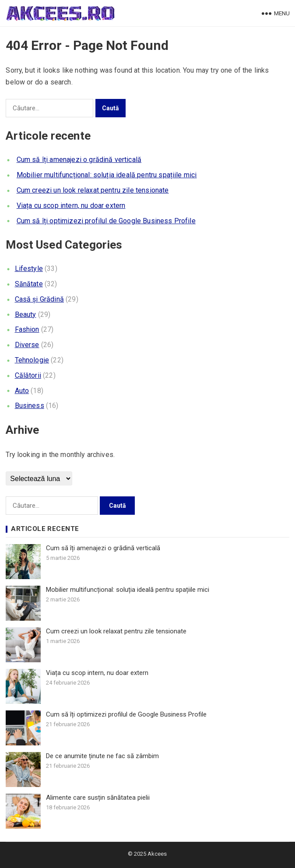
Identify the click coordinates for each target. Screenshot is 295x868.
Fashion (27, 329)
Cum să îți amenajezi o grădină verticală (79, 160)
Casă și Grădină (39, 299)
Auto (22, 391)
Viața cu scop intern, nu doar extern (71, 206)
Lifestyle (29, 269)
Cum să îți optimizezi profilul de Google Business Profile (106, 221)
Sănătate (29, 284)
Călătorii (28, 375)
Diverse (27, 345)
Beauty (26, 315)
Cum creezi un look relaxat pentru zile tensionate (93, 190)
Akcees (157, 854)
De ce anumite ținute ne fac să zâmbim (102, 756)
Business (30, 406)
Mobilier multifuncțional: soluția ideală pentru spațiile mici (107, 175)
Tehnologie (32, 360)
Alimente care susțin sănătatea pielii (98, 798)
